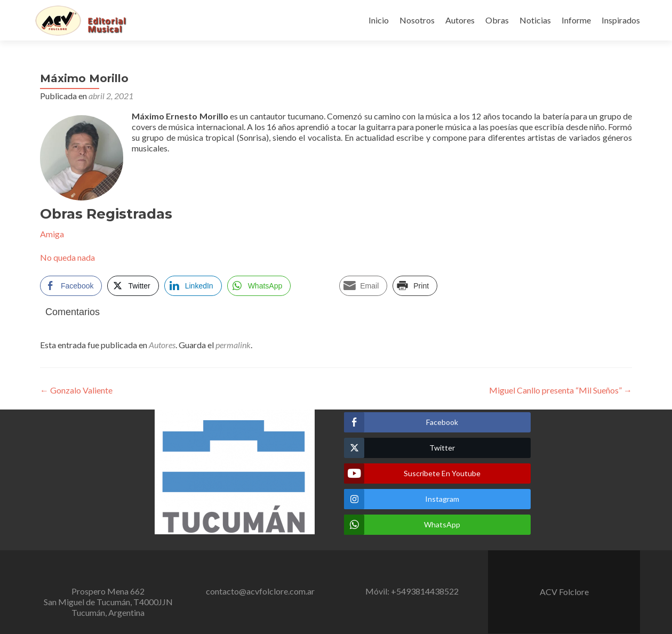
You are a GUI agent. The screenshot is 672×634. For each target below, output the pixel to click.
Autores (460, 20)
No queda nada (67, 257)
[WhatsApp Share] (259, 286)
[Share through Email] (363, 286)
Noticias (535, 20)
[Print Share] (415, 286)
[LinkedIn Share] (193, 286)
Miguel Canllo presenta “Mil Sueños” (561, 390)
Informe (576, 20)
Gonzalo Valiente (76, 390)
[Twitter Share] (133, 286)
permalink (233, 345)
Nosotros (417, 20)
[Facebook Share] (71, 286)
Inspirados (621, 20)
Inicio (379, 20)
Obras (497, 20)
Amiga (52, 234)
